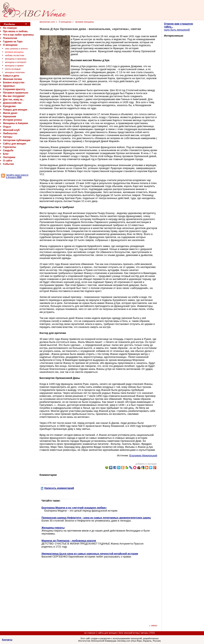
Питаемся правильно (16, 93)
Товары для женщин (15, 110)
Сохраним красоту (14, 89)
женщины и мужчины (16, 59)
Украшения (9, 116)
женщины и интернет (16, 62)
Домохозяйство (12, 103)
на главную (90, 633)
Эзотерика (9, 157)
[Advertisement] (75, 591)
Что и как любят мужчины (18, 35)
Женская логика (12, 79)
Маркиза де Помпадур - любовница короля (69, 541)
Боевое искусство (14, 83)
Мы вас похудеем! (14, 96)
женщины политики (15, 72)
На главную (10, 28)
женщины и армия (14, 66)
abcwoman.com (47, 22)
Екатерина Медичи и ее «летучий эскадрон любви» (74, 508)
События (8, 164)
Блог (6, 154)
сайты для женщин (107, 633)
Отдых (7, 127)
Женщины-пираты (53, 528)
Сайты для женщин (14, 144)
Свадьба (8, 150)
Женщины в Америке (15, 123)
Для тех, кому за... (14, 100)
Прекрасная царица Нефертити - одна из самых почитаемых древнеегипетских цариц (96, 518)
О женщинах (10, 45)
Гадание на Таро (13, 42)
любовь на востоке (15, 55)
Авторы (8, 137)
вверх (153, 625)
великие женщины (14, 52)
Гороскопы (9, 147)
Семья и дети (11, 76)
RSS (153, 633)
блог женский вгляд (129, 633)
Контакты (7, 640)
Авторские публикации (17, 140)
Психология (10, 38)
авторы (145, 633)
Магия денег (10, 113)
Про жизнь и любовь (15, 31)
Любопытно (10, 133)
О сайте (8, 161)
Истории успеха (12, 120)
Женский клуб (11, 130)
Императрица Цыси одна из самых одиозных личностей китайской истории (90, 554)
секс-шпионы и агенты (16, 49)
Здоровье (9, 86)
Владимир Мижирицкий (143, 455)
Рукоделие (9, 106)
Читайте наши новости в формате (17, 176)
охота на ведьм (13, 69)
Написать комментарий (59, 488)
